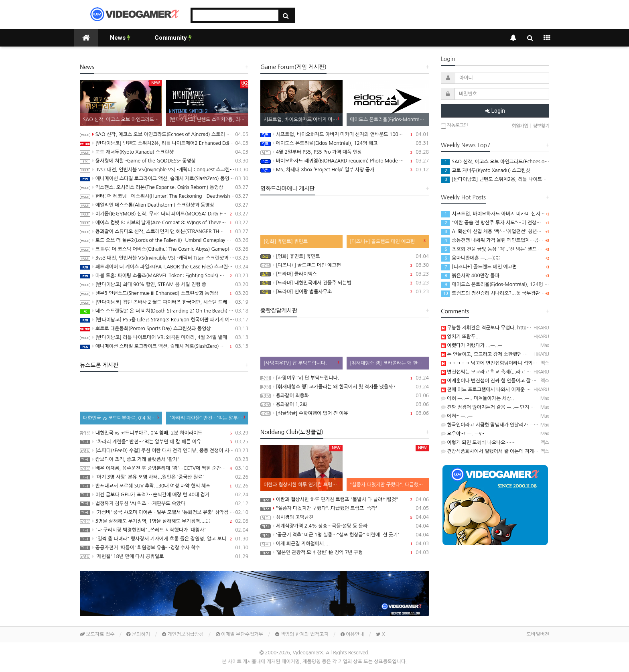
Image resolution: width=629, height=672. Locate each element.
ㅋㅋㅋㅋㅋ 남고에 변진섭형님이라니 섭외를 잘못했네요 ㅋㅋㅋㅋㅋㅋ (515, 363)
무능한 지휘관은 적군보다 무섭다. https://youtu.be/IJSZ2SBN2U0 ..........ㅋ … (526, 328)
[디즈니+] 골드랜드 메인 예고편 (345, 265)
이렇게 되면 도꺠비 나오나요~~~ (478, 443)
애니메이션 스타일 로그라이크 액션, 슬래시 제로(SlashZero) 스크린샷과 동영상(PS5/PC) (164, 346)
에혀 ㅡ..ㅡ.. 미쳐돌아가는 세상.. (478, 398)
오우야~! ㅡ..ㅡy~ (463, 434)
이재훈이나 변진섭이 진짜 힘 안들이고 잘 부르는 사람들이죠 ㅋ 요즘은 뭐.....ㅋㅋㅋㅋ (531, 381)
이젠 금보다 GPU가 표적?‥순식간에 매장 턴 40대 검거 (164, 495)
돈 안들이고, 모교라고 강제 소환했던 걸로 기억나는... (498, 354)
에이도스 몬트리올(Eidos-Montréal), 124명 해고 (345, 143)
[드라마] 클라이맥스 (345, 274)
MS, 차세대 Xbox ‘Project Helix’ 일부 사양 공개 (345, 170)
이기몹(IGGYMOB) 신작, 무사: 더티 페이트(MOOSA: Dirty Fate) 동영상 (164, 214)
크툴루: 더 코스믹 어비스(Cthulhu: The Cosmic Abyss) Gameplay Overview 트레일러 (164, 249)
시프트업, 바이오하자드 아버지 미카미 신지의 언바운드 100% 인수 (345, 134)
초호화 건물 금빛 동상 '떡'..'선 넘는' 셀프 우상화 (496, 249)
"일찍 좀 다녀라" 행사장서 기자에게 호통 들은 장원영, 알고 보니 (164, 539)
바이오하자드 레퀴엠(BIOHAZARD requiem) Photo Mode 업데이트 (345, 161)
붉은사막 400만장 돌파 (470, 276)
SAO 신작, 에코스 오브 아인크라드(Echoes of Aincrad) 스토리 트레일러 (164, 134)
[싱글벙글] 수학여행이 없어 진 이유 (345, 413)
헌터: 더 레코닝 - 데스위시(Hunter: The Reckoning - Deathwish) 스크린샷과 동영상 (164, 196)
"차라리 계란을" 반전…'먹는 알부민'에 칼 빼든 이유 (164, 442)
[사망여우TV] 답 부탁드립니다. (345, 378)
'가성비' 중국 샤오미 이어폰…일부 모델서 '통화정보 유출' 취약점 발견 (164, 512)
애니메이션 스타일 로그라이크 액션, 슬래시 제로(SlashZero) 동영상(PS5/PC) (164, 179)
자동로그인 (454, 126)
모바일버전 (538, 634)
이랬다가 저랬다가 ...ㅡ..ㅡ (472, 345)
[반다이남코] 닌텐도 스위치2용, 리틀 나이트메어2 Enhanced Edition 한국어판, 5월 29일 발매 (164, 143)
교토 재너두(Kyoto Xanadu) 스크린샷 (164, 152)
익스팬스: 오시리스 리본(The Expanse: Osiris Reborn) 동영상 (164, 187)
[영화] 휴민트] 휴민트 (345, 256)
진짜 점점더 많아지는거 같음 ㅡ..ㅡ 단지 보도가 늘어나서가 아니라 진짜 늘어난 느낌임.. (534, 407)
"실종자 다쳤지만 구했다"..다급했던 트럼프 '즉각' (345, 508)
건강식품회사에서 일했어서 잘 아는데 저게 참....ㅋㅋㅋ (500, 451)
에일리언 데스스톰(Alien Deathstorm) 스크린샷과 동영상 (164, 205)
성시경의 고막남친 (345, 517)
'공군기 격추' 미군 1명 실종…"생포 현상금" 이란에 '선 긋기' (345, 535)
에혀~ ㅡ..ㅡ (457, 416)
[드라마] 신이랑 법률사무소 (345, 292)
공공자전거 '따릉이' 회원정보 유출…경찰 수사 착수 (164, 548)
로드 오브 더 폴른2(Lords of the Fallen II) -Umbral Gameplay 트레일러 (164, 240)
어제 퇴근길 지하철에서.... (345, 544)
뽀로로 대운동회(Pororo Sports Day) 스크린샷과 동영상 (164, 329)
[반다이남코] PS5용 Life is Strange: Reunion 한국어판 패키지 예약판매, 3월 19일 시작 (164, 320)
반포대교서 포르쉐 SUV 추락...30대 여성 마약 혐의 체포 (164, 486)
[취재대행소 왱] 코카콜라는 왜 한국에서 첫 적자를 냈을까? (345, 387)
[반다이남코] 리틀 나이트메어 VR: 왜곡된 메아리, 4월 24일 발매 (164, 337)
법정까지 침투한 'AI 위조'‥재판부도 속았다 (164, 503)
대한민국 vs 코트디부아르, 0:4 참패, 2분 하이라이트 (164, 433)
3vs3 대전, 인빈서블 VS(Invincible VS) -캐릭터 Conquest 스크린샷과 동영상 (164, 170)
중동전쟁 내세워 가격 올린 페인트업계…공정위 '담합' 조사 (506, 240)
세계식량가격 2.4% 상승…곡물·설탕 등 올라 (345, 526)
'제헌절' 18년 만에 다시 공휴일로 (164, 556)
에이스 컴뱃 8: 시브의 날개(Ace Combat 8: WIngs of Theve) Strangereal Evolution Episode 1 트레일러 (164, 223)
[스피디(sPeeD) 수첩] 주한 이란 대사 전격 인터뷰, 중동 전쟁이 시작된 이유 (164, 451)
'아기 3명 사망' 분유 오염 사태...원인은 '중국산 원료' (164, 477)
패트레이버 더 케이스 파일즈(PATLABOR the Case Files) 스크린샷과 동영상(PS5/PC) (164, 267)
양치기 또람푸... (460, 337)
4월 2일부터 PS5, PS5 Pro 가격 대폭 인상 (345, 152)
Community (173, 38)
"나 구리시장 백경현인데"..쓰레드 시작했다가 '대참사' (164, 530)
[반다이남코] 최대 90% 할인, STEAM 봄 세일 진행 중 (164, 284)
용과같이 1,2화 (345, 404)
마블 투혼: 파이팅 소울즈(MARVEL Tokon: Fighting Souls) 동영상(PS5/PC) (164, 276)
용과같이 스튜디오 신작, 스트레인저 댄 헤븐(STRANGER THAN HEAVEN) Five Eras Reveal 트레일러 (164, 231)
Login (495, 111)
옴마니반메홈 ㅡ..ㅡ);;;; (470, 258)
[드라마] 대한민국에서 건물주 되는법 (345, 283)
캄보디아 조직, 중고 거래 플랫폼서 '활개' (164, 459)
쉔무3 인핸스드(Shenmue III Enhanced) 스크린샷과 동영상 (164, 293)
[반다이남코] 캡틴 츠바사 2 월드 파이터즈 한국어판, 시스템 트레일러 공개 (164, 302)
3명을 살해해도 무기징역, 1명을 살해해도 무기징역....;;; (164, 521)
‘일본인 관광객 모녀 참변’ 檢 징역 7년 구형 (345, 552)
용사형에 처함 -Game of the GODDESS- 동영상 (164, 161)
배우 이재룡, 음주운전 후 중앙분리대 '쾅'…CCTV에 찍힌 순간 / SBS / (164, 468)
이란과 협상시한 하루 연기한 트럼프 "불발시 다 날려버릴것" (345, 499)
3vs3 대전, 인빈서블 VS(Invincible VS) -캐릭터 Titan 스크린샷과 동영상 (164, 258)
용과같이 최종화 (345, 396)
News (120, 38)
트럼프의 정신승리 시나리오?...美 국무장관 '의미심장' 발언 (507, 293)
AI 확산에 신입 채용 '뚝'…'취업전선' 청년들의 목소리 (501, 231)
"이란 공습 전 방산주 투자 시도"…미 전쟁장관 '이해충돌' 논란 (510, 223)
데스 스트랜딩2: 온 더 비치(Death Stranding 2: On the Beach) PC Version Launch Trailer (164, 311)
